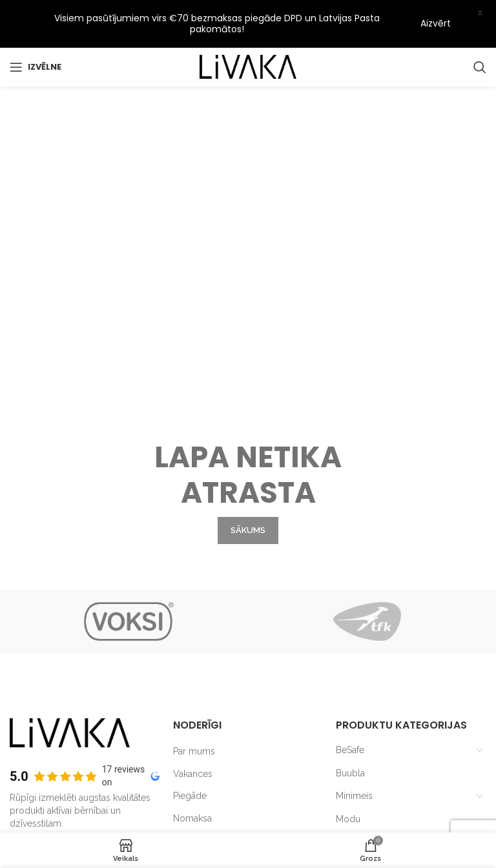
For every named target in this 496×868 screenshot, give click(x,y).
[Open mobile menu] (36, 66)
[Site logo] (248, 66)
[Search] (480, 66)
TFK (344, 809)
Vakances (193, 718)
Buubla (350, 717)
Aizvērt (436, 23)
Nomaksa (192, 762)
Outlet (348, 786)
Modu (348, 763)
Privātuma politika (209, 785)
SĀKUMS (248, 390)
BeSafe (350, 694)
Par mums (194, 695)
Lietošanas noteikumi (217, 807)
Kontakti (190, 829)
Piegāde (190, 740)
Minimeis (354, 740)
